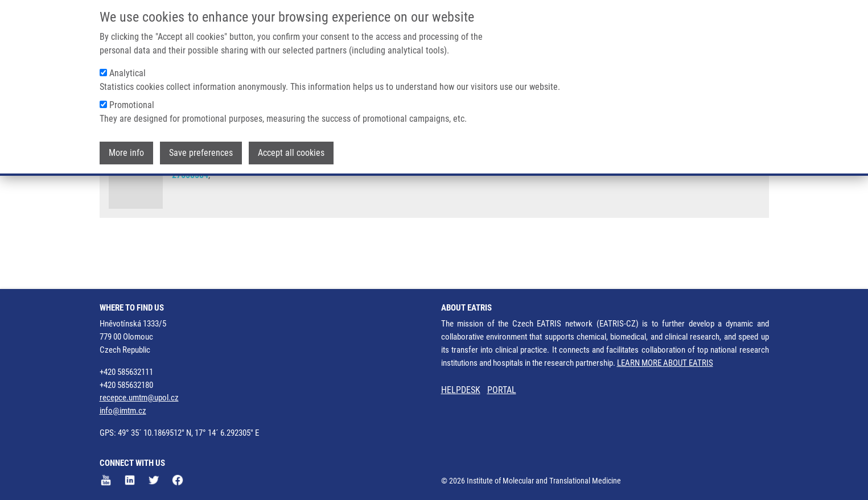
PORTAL (502, 390)
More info (126, 151)
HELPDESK (461, 390)
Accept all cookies (291, 151)
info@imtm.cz (123, 411)
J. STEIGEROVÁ (251, 187)
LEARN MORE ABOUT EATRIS (665, 363)
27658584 (190, 219)
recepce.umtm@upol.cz (139, 398)
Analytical (127, 71)
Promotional (132, 103)
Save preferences (201, 151)
